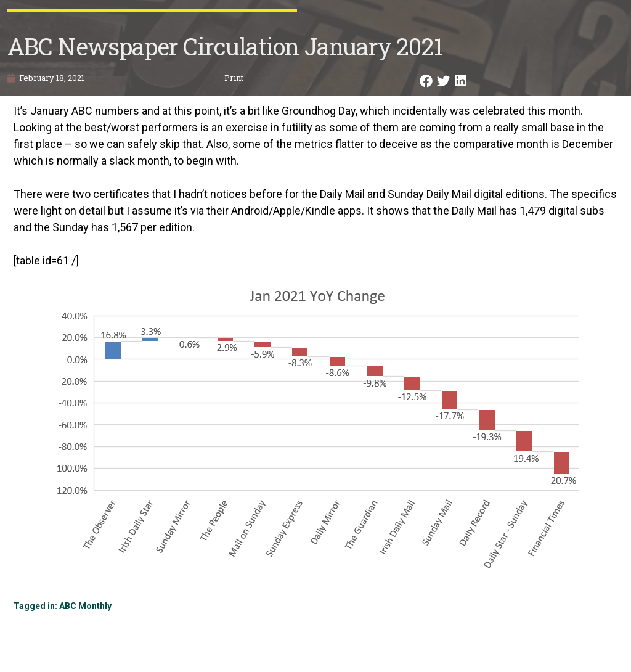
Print (234, 78)
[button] (427, 81)
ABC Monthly (85, 606)
